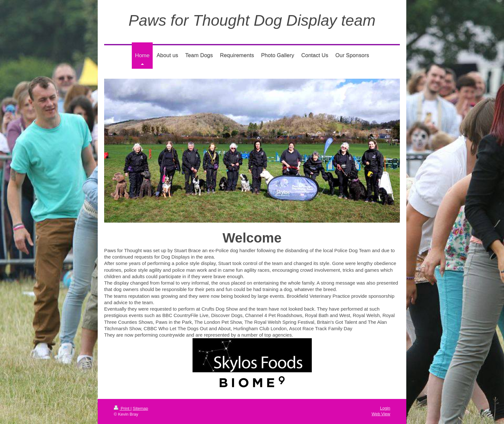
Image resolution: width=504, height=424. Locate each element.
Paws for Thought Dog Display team (252, 20)
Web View (381, 414)
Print (122, 408)
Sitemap (140, 408)
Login (385, 408)
